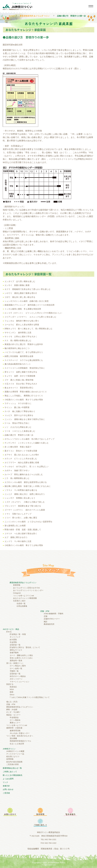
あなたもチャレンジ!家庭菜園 (25, 598)
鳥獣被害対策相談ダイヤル (20, 741)
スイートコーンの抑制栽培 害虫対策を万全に (25, 368)
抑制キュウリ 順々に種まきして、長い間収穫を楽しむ (28, 329)
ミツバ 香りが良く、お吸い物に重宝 (21, 518)
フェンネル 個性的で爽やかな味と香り (22, 321)
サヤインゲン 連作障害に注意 (18, 333)
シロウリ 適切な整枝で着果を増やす (21, 293)
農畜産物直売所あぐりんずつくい (23, 583)
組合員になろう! (13, 756)
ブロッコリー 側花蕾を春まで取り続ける (23, 506)
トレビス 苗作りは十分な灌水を (19, 415)
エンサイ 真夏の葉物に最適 (17, 285)
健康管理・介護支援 (14, 728)
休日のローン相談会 (18, 676)
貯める (9, 632)
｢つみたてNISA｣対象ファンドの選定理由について (30, 697)
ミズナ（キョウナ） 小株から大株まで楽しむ (25, 502)
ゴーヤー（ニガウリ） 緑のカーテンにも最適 (25, 510)
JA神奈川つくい (9, 749)
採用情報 (10, 759)
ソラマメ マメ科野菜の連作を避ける (21, 490)
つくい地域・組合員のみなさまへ (20, 736)
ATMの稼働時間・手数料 (54, 614)
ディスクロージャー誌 (15, 754)
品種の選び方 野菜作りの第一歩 (19, 435)
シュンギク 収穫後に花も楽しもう (20, 498)
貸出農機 (13, 738)
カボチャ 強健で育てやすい (17, 470)
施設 (45, 622)
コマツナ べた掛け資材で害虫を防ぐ (21, 534)
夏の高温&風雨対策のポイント (18, 364)
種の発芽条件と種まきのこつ (17, 348)
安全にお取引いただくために (21, 658)
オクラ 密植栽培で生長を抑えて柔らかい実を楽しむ (28, 289)
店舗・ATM (45, 611)
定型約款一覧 (15, 645)
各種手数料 (14, 653)
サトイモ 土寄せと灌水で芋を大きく (21, 337)
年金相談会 (14, 717)
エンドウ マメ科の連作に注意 (18, 541)
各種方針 (6, 786)
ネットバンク (15, 637)
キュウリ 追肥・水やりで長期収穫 (20, 376)
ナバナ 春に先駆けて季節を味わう (20, 411)
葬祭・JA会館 (12, 710)
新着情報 (17, 585)
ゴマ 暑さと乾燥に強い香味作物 (19, 380)
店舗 (45, 616)
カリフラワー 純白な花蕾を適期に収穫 (22, 463)
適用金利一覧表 (16, 661)
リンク (5, 782)
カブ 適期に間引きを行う (16, 537)
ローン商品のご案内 (18, 666)
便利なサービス (16, 650)
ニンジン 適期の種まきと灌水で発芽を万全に (25, 419)
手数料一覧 (14, 671)
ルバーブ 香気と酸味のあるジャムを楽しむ (24, 474)
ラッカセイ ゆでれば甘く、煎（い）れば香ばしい (27, 466)
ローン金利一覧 (16, 668)
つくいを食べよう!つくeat (23, 596)
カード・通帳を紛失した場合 (21, 655)
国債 (12, 692)
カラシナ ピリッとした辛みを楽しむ (21, 459)
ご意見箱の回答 (13, 764)
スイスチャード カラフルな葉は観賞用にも (24, 360)
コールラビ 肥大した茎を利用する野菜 (22, 325)
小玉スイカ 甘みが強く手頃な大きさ (21, 384)
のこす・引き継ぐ (13, 712)
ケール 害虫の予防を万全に (17, 423)
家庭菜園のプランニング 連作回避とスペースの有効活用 (29, 305)
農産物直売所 (49, 624)
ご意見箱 (6, 793)
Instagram (17, 593)
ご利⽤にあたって (10, 772)
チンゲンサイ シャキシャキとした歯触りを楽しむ (27, 443)
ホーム (11, 16)
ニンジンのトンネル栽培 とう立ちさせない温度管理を (28, 522)
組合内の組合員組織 (14, 762)
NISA (12, 689)
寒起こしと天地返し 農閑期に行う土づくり (24, 396)
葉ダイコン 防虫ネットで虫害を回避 (21, 451)
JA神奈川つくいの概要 (15, 751)
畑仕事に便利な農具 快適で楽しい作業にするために (28, 486)
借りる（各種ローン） (15, 663)
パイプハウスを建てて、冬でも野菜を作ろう (24, 352)
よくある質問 (8, 779)
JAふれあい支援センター (20, 733)
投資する (10, 684)
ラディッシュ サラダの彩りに (18, 403)
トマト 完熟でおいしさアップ (18, 514)
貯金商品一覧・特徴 (18, 634)
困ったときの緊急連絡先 (13, 775)
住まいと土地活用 (17, 744)
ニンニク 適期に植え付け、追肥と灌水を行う (25, 494)
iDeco (12, 695)
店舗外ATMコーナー (52, 619)
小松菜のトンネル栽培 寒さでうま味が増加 (24, 400)
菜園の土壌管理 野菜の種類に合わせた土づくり (27, 392)
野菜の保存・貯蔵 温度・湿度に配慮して (23, 530)
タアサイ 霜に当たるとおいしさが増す (22, 455)
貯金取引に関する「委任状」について (25, 647)
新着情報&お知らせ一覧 (12, 768)
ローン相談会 (15, 720)
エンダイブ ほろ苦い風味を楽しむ (20, 281)
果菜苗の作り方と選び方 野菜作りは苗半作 (24, 344)
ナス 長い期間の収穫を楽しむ (18, 340)
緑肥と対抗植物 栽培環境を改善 (19, 356)
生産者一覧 (21, 603)
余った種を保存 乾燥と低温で (18, 447)
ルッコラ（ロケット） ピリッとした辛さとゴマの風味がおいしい (33, 313)
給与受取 (13, 640)
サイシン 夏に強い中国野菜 (17, 407)
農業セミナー (15, 723)
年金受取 (13, 642)
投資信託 (13, 687)
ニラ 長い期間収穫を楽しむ (17, 478)
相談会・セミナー (13, 715)
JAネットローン (16, 679)
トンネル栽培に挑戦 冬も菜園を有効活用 (23, 309)
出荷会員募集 (22, 606)
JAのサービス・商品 (11, 629)
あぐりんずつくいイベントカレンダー (28, 590)
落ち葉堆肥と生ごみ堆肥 (15, 526)
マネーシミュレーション (20, 682)
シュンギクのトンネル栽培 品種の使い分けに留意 (27, 301)
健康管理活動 (15, 731)
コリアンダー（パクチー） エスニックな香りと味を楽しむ (30, 317)
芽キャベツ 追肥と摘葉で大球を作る (21, 372)
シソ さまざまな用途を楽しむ (18, 427)
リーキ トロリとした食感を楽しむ (20, 431)
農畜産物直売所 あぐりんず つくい (35, 16)
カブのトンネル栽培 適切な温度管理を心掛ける (26, 482)
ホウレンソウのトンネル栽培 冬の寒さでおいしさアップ (29, 439)
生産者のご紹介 (19, 601)
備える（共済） (13, 702)
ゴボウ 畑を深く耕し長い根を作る (20, 297)
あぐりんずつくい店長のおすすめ (27, 588)
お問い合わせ (8, 789)
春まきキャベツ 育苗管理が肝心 (19, 388)
